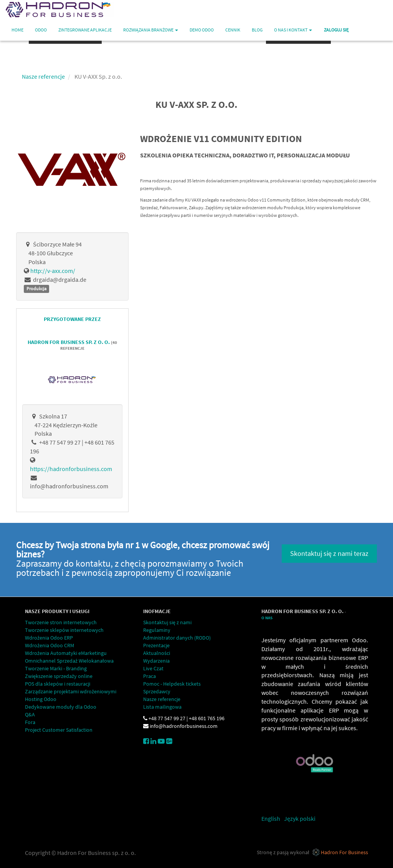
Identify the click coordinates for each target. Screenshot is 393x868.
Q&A (30, 714)
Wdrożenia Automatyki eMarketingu (66, 653)
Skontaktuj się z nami (167, 622)
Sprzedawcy (157, 691)
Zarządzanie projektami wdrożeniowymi (71, 691)
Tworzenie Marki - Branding (56, 668)
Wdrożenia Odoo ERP (49, 638)
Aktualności (157, 653)
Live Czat (153, 668)
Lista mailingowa (162, 707)
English (271, 818)
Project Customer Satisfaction (59, 730)
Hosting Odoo (41, 699)
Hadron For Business (344, 852)
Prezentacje (156, 645)
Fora (30, 722)
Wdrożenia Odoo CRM (50, 645)
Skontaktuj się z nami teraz (329, 553)
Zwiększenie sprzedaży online (59, 676)
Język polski (300, 818)
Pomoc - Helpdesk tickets (172, 684)
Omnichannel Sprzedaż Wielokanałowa (69, 661)
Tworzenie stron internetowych (61, 622)
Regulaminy (157, 630)
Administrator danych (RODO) (177, 638)
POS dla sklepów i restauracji (58, 684)
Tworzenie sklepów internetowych (64, 630)
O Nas (267, 618)
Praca (149, 676)
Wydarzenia (156, 661)
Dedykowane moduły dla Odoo (61, 707)
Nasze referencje (43, 76)
